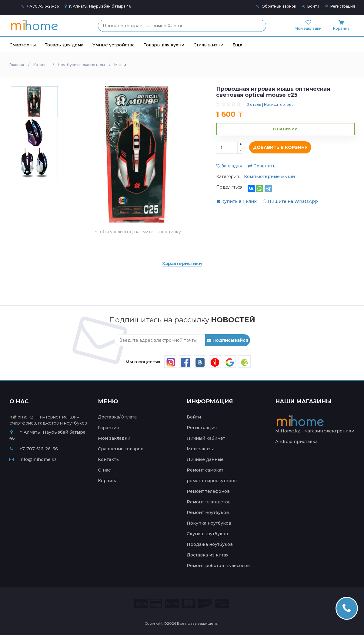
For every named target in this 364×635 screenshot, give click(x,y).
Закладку (229, 166)
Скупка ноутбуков (207, 534)
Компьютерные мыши (269, 176)
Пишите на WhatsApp (290, 201)
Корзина (108, 481)
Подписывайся (228, 340)
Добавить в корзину (279, 148)
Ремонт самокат (205, 470)
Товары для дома (64, 45)
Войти (311, 6)
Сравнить (262, 166)
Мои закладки (114, 438)
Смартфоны (23, 45)
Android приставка (296, 442)
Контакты (109, 459)
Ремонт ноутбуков (208, 512)
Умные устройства (114, 45)
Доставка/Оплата (117, 417)
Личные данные (205, 459)
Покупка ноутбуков (209, 523)
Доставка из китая (208, 555)
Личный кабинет (206, 438)
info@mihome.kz (33, 459)
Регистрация (340, 6)
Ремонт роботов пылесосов (218, 566)
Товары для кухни (164, 45)
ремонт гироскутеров (212, 481)
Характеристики (182, 264)
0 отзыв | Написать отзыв (270, 104)
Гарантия (108, 428)
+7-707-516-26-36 (43, 6)
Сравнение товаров (121, 449)
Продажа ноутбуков (210, 544)
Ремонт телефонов (208, 491)
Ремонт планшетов (209, 502)
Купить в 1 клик (237, 201)
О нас (104, 470)
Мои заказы (200, 449)
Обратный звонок (276, 6)
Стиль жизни (208, 45)
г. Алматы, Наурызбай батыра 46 (98, 6)
